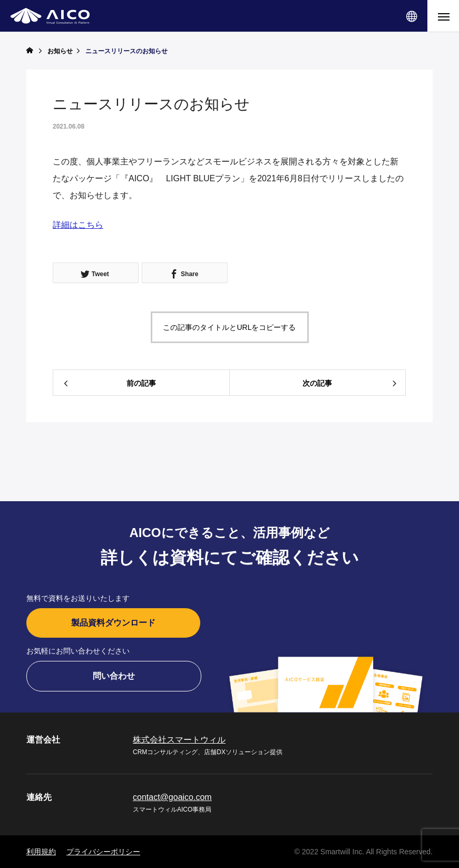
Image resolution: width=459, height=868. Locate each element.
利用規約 (41, 852)
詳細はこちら (78, 225)
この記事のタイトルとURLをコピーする (229, 327)
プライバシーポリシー (103, 852)
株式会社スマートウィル (179, 740)
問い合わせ (114, 676)
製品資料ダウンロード (113, 623)
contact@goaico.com (172, 797)
